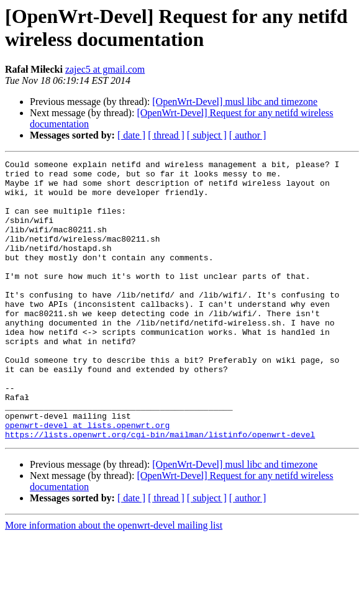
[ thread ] (166, 135)
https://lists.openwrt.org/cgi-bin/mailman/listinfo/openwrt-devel (160, 490)
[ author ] (248, 135)
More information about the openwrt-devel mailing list (114, 581)
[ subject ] (207, 135)
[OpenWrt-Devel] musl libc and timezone (235, 102)
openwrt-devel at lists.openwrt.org (87, 479)
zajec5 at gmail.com (105, 69)
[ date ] (131, 135)
